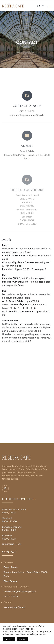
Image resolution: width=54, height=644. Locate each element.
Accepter (9, 639)
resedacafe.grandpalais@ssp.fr (27, 119)
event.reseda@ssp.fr (15, 607)
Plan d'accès (10, 581)
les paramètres (39, 634)
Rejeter (22, 639)
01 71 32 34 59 (27, 115)
